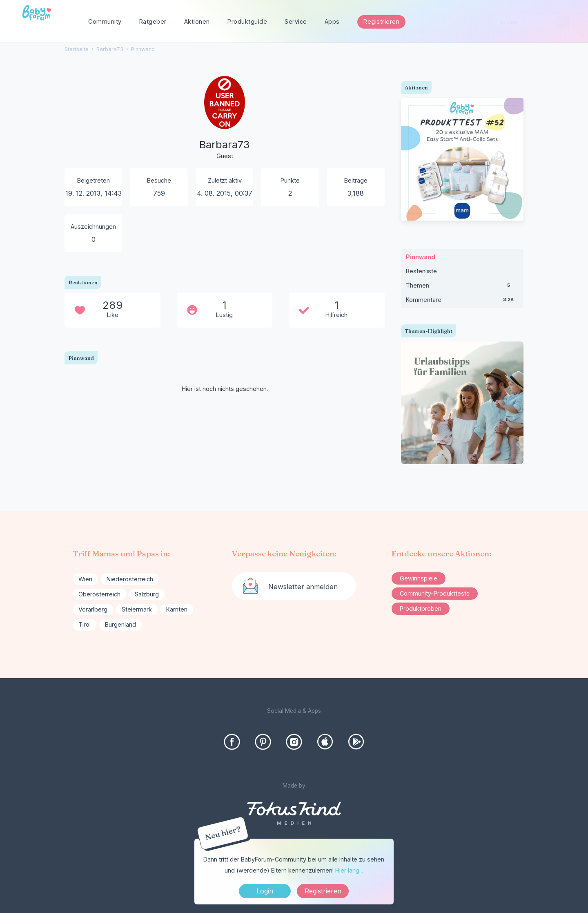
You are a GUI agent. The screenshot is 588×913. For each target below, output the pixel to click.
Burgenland (120, 624)
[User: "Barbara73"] (225, 125)
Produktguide (247, 21)
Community (105, 21)
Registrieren (381, 21)
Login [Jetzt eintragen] (265, 891)
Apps (332, 21)
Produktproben (421, 608)
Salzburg (147, 594)
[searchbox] (532, 22)
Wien (85, 579)
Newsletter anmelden (303, 587)
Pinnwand (421, 257)
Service (296, 21)
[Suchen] (563, 22)
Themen (462, 287)
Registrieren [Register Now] (323, 891)
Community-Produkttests (435, 593)
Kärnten (177, 609)
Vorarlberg (93, 609)
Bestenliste (421, 271)
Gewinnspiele (419, 578)
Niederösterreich (130, 579)
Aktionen (197, 21)
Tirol (85, 624)
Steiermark (137, 609)
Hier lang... (349, 870)
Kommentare (462, 301)
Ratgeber (153, 21)
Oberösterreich (99, 594)
